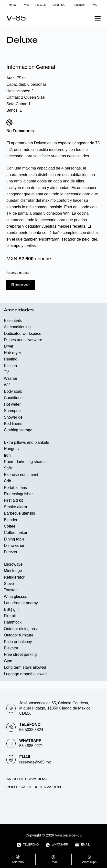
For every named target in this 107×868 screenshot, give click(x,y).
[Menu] (98, 19)
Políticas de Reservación (34, 787)
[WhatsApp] (57, 845)
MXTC (12, 5)
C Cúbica (59, 5)
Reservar (21, 285)
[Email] (82, 845)
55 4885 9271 (31, 746)
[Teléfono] (28, 845)
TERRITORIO (79, 5)
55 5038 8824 (31, 730)
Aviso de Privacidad (27, 779)
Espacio (41, 5)
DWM (26, 5)
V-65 (96, 5)
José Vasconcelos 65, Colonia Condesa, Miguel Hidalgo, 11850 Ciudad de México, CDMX (55, 708)
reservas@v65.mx (35, 762)
